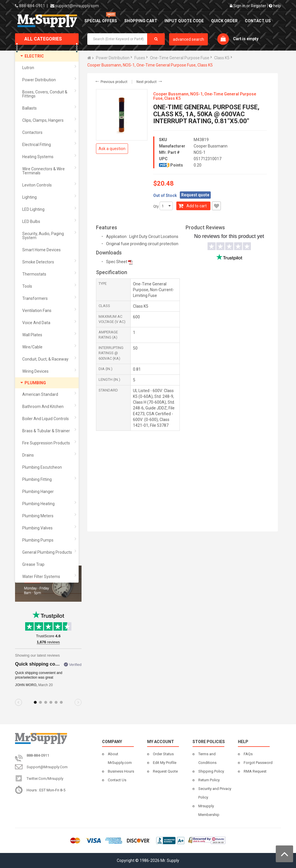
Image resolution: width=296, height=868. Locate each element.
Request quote (195, 195)
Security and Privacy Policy (215, 793)
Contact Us (117, 780)
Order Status (163, 754)
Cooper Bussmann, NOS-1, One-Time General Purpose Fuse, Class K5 (150, 65)
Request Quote (165, 771)
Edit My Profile (165, 763)
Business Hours (121, 771)
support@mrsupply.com (77, 6)
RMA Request (255, 771)
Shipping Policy (211, 771)
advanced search (188, 39)
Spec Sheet (117, 262)
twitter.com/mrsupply (45, 779)
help (275, 6)
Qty (156, 206)
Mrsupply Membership (209, 810)
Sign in (239, 6)
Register (259, 6)
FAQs (248, 754)
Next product (150, 82)
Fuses (140, 58)
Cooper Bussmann (211, 146)
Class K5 (222, 58)
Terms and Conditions (207, 758)
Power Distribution (113, 58)
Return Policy (209, 780)
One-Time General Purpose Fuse (180, 58)
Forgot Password (258, 763)
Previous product (111, 82)
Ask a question (112, 149)
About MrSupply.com (120, 758)
